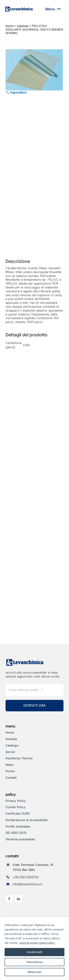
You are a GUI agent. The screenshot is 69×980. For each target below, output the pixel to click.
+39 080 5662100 (26, 877)
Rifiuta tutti (35, 972)
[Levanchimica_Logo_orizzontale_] (19, 8)
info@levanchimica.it (27, 884)
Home (9, 26)
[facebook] (9, 899)
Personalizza (35, 962)
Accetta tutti (34, 952)
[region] (34, 948)
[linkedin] (18, 899)
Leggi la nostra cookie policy (37, 943)
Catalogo (23, 26)
